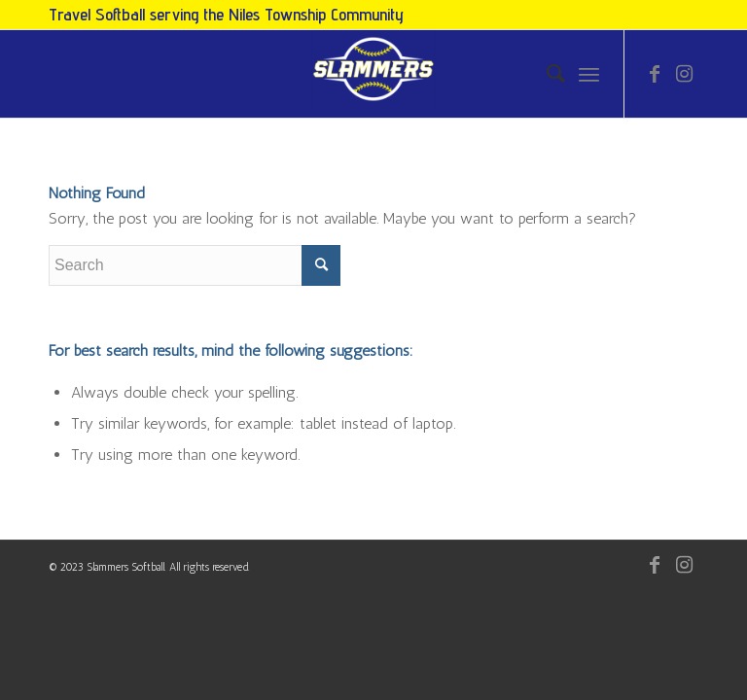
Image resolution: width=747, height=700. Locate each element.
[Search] (546, 74)
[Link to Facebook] (655, 74)
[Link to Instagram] (684, 74)
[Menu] (589, 74)
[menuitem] (546, 74)
